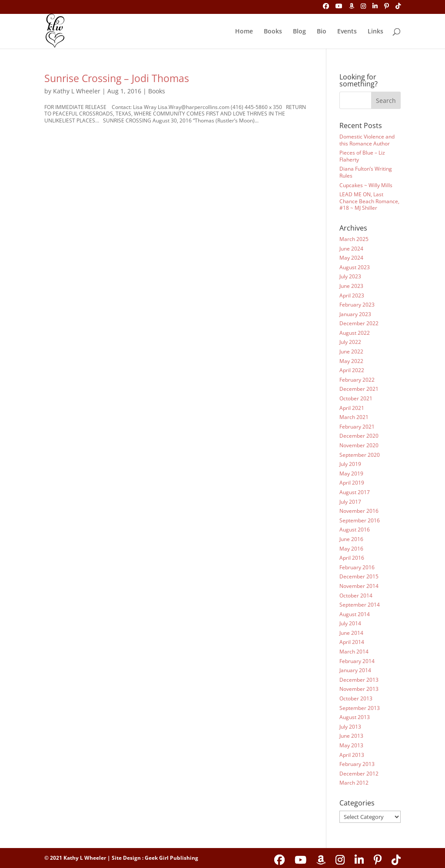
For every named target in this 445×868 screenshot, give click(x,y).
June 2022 (351, 351)
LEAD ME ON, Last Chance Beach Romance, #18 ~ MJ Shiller (369, 201)
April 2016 (352, 558)
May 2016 (351, 549)
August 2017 (355, 492)
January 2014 (355, 670)
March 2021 (354, 417)
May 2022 (351, 361)
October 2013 (356, 698)
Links (375, 32)
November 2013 (359, 689)
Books (273, 32)
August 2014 (355, 614)
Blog (299, 32)
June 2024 (351, 249)
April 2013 (352, 755)
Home (244, 32)
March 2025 (354, 239)
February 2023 (357, 305)
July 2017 (350, 502)
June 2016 (351, 539)
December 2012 (359, 774)
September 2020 (360, 455)
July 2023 (350, 276)
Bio (322, 32)
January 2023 (355, 314)
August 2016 (355, 530)
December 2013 (359, 680)
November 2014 (359, 586)
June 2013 (351, 736)
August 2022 (355, 333)
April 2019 (352, 483)
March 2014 (354, 652)
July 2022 (350, 342)
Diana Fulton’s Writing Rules (366, 172)
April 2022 (352, 370)
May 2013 (351, 745)
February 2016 (357, 567)
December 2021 (359, 389)
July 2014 (350, 623)
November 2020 (359, 445)
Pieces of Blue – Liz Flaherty (362, 156)
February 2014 (357, 661)
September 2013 (360, 708)
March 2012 (354, 783)
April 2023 (352, 295)
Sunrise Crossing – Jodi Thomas (117, 78)
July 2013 (350, 727)
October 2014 (356, 596)
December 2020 (359, 436)
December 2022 (359, 323)
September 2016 (360, 520)
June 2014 (351, 633)
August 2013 (355, 717)
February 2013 (357, 764)
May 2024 (351, 258)
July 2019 (350, 464)
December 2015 (359, 576)
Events (347, 32)
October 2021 (356, 398)
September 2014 (360, 605)
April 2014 (352, 642)
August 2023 (355, 267)
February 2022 (357, 380)
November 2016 (359, 511)
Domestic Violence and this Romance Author (367, 140)
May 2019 (351, 474)
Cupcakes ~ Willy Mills (366, 185)
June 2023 (351, 286)
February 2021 (357, 427)
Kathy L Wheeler (77, 91)
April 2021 (352, 408)
